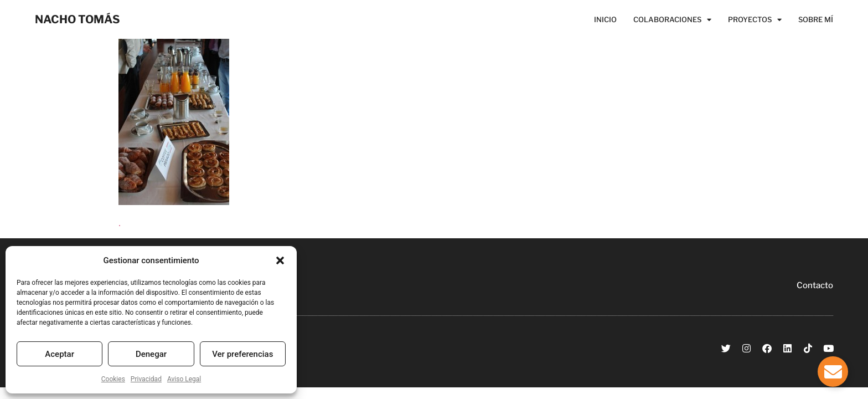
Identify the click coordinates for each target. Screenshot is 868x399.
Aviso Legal (184, 379)
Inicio (605, 19)
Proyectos (755, 19)
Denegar (151, 354)
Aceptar (60, 354)
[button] (280, 260)
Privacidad (146, 379)
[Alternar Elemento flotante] (833, 372)
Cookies (113, 379)
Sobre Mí (816, 19)
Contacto (815, 285)
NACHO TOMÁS (77, 19)
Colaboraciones (672, 19)
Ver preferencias (242, 354)
